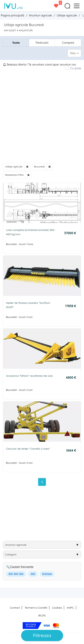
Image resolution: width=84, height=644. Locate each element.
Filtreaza (42, 635)
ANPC (70, 608)
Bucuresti (39, 167)
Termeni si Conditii (36, 608)
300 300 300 (16, 574)
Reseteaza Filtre (14, 175)
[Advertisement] (42, 117)
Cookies (57, 608)
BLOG (42, 615)
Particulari (42, 43)
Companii (68, 43)
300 (33, 574)
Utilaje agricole (14, 167)
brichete (47, 574)
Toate (16, 43)
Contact (15, 608)
